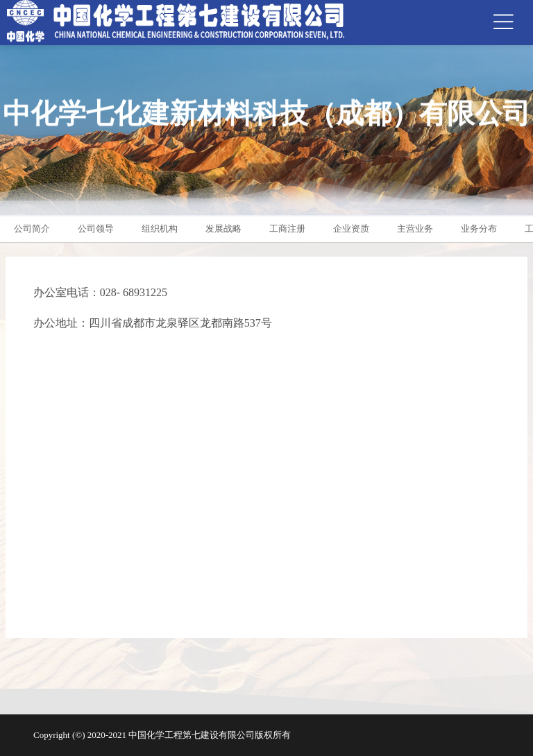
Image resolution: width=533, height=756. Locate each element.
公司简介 (32, 229)
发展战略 (223, 229)
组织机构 (160, 229)
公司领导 (96, 229)
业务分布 (479, 229)
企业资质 (351, 229)
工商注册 (287, 229)
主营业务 (415, 229)
